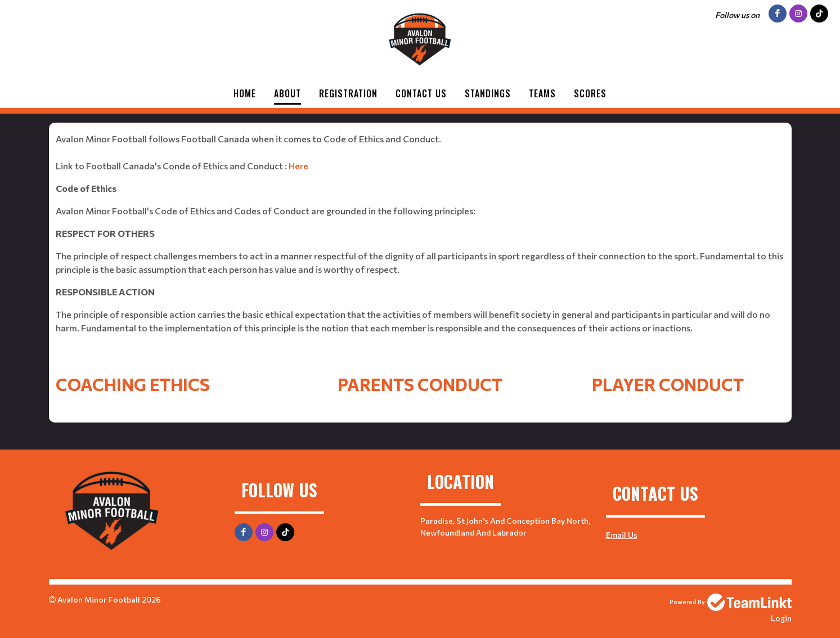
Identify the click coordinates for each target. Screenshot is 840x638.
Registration (348, 93)
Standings (488, 93)
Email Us (622, 535)
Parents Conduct (420, 384)
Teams (542, 93)
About (288, 93)
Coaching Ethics (133, 384)
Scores (590, 93)
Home (245, 93)
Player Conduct (668, 384)
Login (781, 618)
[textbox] (420, 247)
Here (298, 166)
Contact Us (421, 93)
